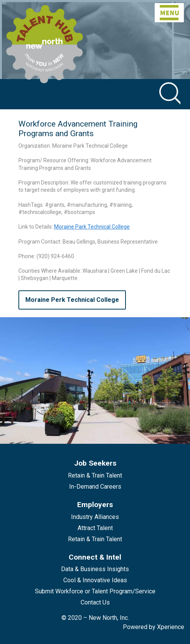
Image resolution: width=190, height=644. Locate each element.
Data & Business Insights (95, 569)
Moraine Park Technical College (92, 227)
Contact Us (95, 602)
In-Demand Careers (95, 487)
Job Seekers (95, 463)
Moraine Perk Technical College (72, 300)
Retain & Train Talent (95, 475)
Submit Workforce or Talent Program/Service (95, 591)
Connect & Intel (95, 557)
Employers (95, 505)
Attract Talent (95, 528)
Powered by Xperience (154, 627)
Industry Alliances (95, 517)
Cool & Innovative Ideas (95, 580)
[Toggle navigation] (169, 13)
